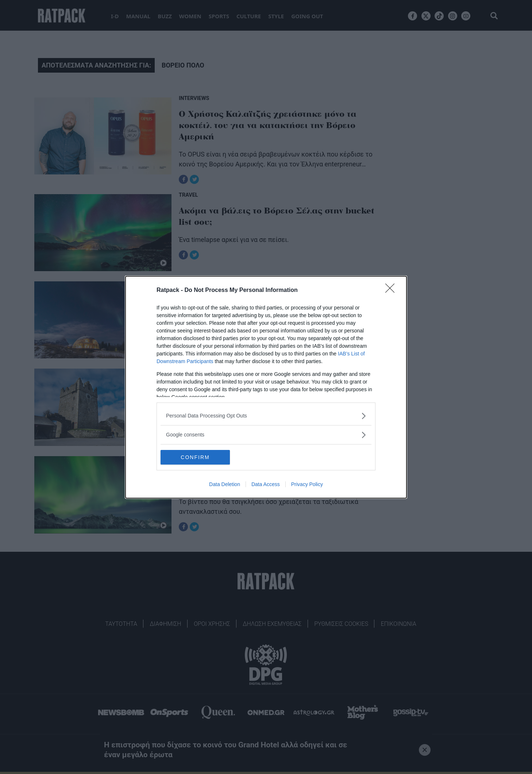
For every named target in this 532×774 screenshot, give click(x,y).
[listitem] (266, 416)
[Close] (392, 290)
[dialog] (266, 387)
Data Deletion (225, 484)
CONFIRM (195, 457)
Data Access (266, 484)
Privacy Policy (307, 484)
